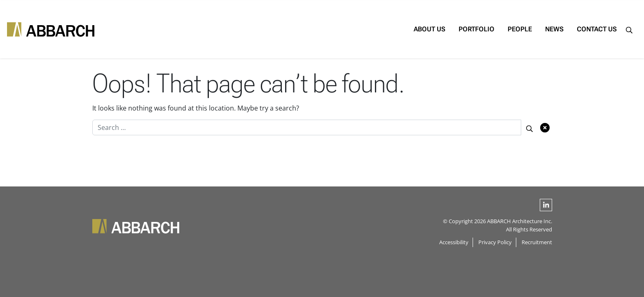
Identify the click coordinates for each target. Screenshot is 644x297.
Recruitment (537, 242)
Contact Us (576, 29)
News (534, 29)
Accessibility (454, 242)
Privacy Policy (495, 242)
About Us (409, 29)
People (499, 29)
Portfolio (456, 29)
